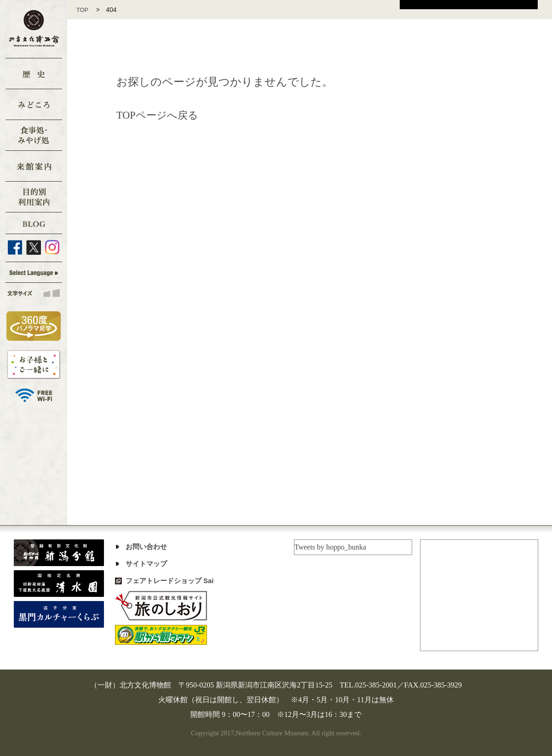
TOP (86, 10)
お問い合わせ (148, 547)
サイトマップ (148, 564)
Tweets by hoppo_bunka (330, 547)
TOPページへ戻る (161, 115)
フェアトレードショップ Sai (172, 581)
